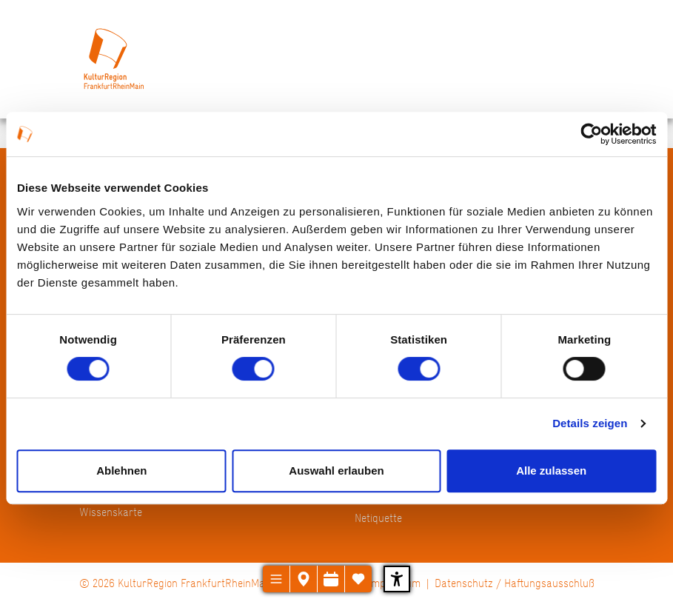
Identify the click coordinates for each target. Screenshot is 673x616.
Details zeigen (590, 423)
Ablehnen (121, 471)
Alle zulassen (551, 471)
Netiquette (378, 518)
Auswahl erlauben (336, 471)
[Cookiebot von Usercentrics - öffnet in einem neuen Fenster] (591, 134)
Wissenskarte (111, 512)
